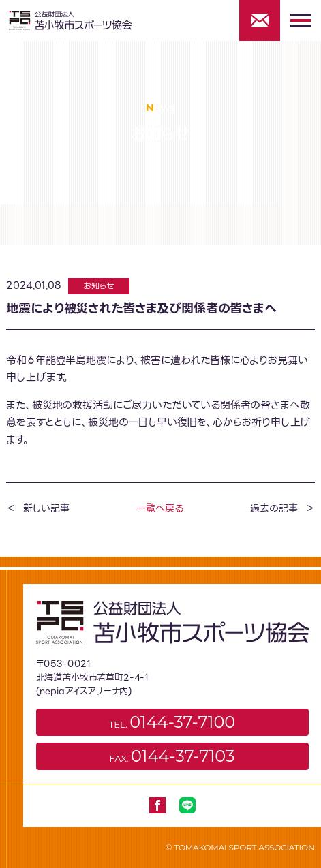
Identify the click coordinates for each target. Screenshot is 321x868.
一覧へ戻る (159, 508)
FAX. (172, 756)
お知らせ (98, 286)
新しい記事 (46, 508)
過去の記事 (274, 508)
